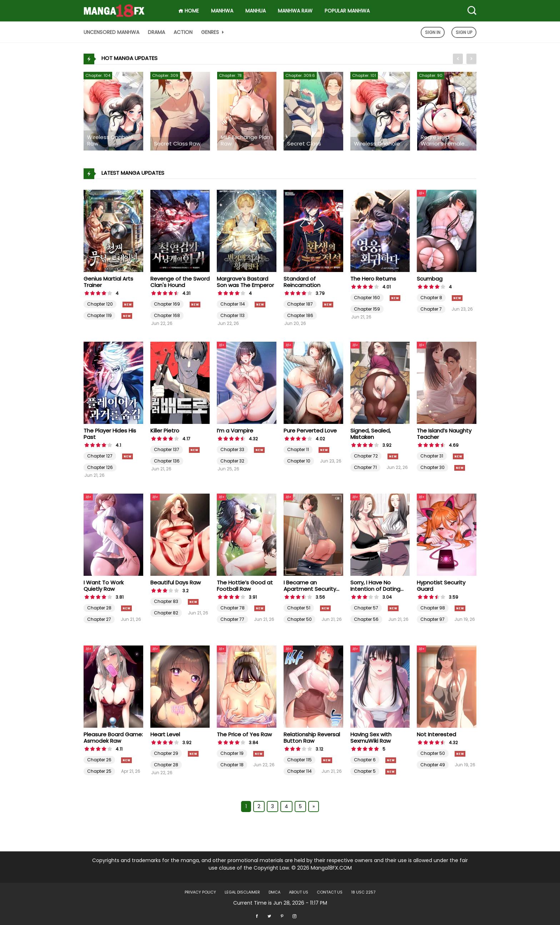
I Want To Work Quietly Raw (104, 586)
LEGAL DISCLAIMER (242, 892)
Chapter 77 (232, 619)
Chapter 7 (431, 309)
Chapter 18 (232, 765)
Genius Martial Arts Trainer (108, 282)
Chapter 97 (432, 619)
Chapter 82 (166, 613)
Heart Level (165, 734)
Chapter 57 (366, 608)
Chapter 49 (433, 765)
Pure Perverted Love (310, 431)
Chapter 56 (366, 619)
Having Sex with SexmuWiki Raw (371, 738)
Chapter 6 (365, 760)
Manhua (256, 11)
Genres (213, 32)
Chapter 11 (298, 449)
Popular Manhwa (347, 11)
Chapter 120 (100, 304)
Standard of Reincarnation (302, 282)
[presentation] (458, 59)
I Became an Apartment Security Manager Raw (310, 589)
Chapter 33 (232, 449)
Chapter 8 (431, 298)
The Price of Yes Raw (244, 734)
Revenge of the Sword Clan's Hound (180, 282)
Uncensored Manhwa (111, 32)
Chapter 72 (366, 456)
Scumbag (430, 279)
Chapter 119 (99, 315)
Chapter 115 (299, 760)
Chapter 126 (100, 467)
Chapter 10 (299, 461)
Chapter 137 (167, 449)
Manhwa (222, 11)
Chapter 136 (167, 461)
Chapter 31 (432, 456)
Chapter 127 (100, 456)
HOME (189, 11)
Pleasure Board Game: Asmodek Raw (113, 738)
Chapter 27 (99, 619)
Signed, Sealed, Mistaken (371, 434)
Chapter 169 (167, 304)
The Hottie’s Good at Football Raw (245, 586)
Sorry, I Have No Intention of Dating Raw (375, 589)
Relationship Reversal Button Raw (312, 738)
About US (299, 892)
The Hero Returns (373, 279)
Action (183, 32)
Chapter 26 (99, 760)
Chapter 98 (433, 608)
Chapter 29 (166, 753)
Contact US (330, 892)
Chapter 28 (99, 608)
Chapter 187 (300, 304)
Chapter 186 (300, 315)
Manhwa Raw (295, 11)
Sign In (433, 32)
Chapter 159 (367, 309)
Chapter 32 (232, 461)
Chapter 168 (167, 315)
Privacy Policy (200, 892)
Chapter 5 (365, 771)
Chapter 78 (232, 608)
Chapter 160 (367, 298)
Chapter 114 (233, 304)
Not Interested (436, 734)
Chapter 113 (232, 315)
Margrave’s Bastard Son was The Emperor (245, 282)
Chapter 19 (232, 753)
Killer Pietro (165, 431)
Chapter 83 (166, 601)
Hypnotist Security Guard (441, 586)
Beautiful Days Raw (176, 582)
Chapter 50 (299, 619)
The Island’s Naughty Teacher (444, 434)
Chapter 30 (432, 467)
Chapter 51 (299, 608)
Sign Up (464, 32)
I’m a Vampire (235, 431)
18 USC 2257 (363, 892)
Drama (156, 32)
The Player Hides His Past (110, 434)
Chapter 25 (99, 771)
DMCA (274, 892)
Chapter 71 (365, 467)
